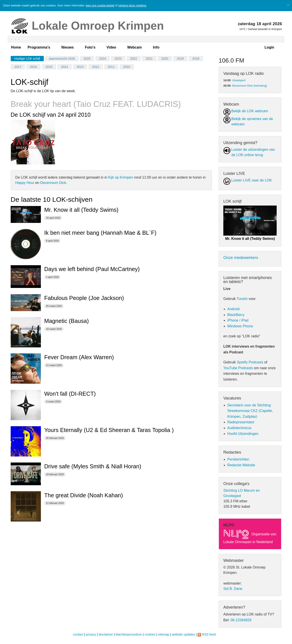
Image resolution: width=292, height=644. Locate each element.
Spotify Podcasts (250, 362)
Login (270, 47)
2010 (127, 67)
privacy (91, 634)
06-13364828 (241, 620)
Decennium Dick (53, 183)
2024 (103, 59)
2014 (65, 67)
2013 (80, 67)
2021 (149, 59)
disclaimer (106, 634)
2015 (49, 67)
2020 (165, 59)
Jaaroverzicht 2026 (62, 59)
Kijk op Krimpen (121, 177)
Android (233, 309)
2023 (118, 59)
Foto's (90, 47)
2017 (18, 67)
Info (156, 47)
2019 (180, 59)
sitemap (164, 634)
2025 (87, 59)
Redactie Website (241, 465)
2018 (196, 59)
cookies (150, 634)
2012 (96, 67)
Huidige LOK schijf (27, 59)
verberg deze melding (132, 5)
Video (111, 47)
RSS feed (209, 634)
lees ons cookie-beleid (100, 5)
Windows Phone (240, 326)
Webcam (135, 47)
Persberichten (238, 459)
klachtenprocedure (129, 634)
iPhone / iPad (238, 320)
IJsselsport (239, 80)
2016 (33, 67)
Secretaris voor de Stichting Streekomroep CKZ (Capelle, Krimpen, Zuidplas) (250, 411)
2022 (134, 59)
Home (16, 47)
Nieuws (68, 47)
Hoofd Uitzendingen (243, 434)
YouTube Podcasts (238, 368)
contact (78, 634)
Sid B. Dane (233, 589)
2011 (111, 67)
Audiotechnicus (239, 428)
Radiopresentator (241, 422)
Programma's (39, 47)
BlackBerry (236, 315)
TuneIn (242, 299)
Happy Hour (25, 183)
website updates (183, 634)
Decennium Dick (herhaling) (250, 86)
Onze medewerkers (241, 258)
